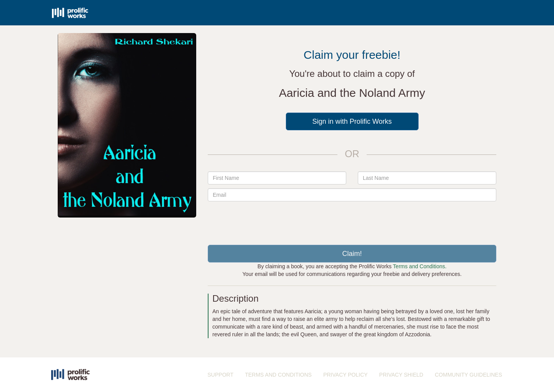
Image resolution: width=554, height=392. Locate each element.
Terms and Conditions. (420, 266)
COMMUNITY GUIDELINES (468, 375)
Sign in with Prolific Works (352, 121)
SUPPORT (220, 375)
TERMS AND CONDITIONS (278, 375)
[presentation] (352, 220)
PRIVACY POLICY (345, 375)
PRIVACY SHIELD (401, 375)
